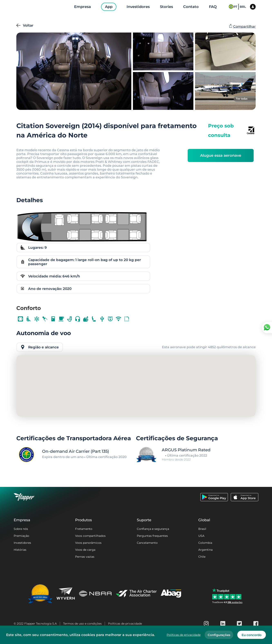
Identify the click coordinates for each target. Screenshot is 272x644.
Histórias (20, 550)
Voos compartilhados (90, 536)
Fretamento (84, 529)
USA (201, 536)
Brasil (202, 529)
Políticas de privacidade (125, 624)
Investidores (22, 543)
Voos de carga (85, 550)
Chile (202, 557)
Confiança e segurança (153, 529)
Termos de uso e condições (82, 624)
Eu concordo (252, 635)
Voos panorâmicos (88, 543)
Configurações (219, 635)
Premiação (21, 536)
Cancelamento (147, 543)
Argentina (205, 550)
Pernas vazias (85, 557)
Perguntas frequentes (152, 536)
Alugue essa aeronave (221, 155)
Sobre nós (21, 529)
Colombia (205, 543)
